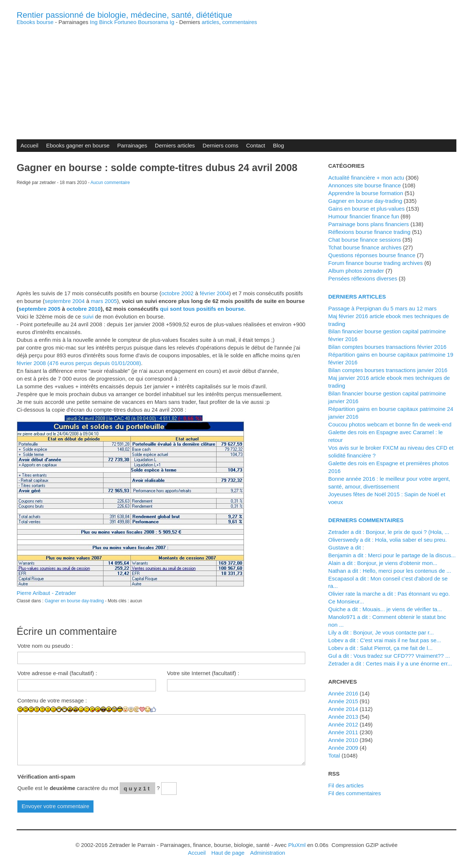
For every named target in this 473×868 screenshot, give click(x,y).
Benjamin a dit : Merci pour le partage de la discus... (392, 555)
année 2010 (343, 740)
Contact (256, 145)
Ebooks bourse (35, 22)
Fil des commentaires (354, 793)
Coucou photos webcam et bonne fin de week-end (390, 424)
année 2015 (343, 701)
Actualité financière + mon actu (366, 178)
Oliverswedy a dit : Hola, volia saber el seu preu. (387, 540)
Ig (172, 22)
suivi (88, 316)
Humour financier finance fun (364, 216)
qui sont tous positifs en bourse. (203, 309)
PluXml (297, 845)
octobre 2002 (177, 293)
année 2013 (343, 717)
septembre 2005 (39, 309)
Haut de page (228, 853)
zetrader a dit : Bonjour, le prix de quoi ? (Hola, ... (389, 532)
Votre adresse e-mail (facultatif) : (57, 673)
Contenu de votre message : (52, 700)
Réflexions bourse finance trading (369, 232)
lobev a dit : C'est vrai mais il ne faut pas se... (384, 640)
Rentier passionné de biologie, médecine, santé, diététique (124, 15)
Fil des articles (346, 785)
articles (210, 22)
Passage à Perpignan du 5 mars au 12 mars (382, 308)
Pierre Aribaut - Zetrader (46, 593)
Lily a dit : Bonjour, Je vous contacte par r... (381, 632)
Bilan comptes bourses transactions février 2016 (387, 347)
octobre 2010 (84, 309)
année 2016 (343, 693)
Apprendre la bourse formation (365, 193)
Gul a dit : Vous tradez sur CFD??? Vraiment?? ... (389, 656)
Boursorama (153, 22)
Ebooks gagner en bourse (78, 145)
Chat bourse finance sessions (365, 240)
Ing (94, 22)
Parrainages (132, 145)
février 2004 (215, 293)
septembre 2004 (65, 301)
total (335, 755)
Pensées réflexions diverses (363, 278)
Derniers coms (220, 145)
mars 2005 (104, 301)
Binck (106, 22)
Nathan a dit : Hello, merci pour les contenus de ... (389, 571)
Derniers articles (175, 145)
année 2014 (343, 709)
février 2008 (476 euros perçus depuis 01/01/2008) (79, 363)
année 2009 (343, 748)
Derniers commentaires (366, 520)
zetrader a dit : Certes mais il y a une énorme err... (390, 663)
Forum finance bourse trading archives (375, 263)
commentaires (239, 22)
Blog (279, 145)
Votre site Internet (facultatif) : (203, 673)
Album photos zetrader (356, 271)
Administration (268, 853)
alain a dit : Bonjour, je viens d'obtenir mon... (383, 563)
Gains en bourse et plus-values (366, 209)
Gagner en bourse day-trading (74, 601)
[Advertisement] (236, 76)
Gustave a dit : (346, 547)
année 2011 (343, 732)
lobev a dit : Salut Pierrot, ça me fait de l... (380, 648)
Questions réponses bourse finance (372, 255)
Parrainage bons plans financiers (368, 224)
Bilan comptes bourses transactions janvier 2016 (388, 370)
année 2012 (343, 724)
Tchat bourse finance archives (365, 247)
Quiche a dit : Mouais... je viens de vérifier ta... (385, 609)
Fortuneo (125, 22)
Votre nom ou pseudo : (45, 646)
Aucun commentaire (110, 183)
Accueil (29, 145)
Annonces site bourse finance (365, 185)
